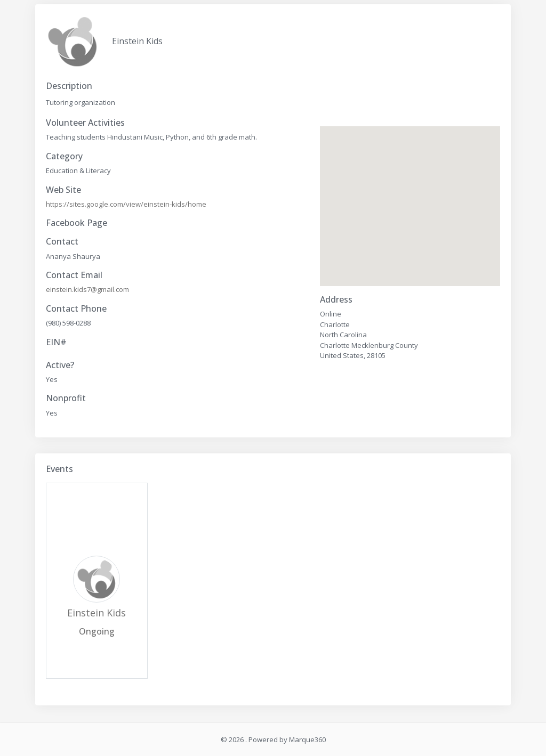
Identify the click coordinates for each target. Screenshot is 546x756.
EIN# (56, 342)
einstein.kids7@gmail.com (87, 289)
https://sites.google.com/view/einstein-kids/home (126, 204)
